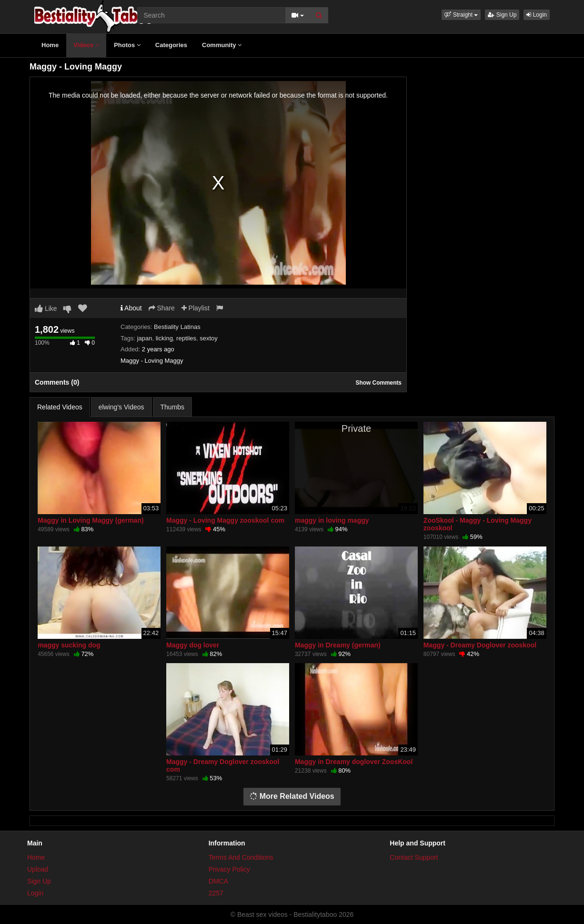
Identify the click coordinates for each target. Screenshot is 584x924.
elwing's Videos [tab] (121, 407)
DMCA (218, 881)
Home (50, 45)
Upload (38, 869)
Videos (86, 45)
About (131, 308)
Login (537, 15)
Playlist (196, 308)
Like (46, 308)
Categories (171, 45)
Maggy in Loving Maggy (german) (91, 520)
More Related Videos (292, 796)
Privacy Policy (229, 869)
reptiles (186, 338)
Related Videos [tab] (60, 407)
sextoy (209, 338)
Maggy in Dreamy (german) (338, 645)
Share (162, 308)
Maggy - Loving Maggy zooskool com (225, 520)
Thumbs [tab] (173, 407)
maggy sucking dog (69, 645)
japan (145, 338)
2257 (216, 893)
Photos (127, 45)
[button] (461, 15)
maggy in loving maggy (332, 520)
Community (222, 45)
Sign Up (502, 15)
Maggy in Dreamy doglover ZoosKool (354, 762)
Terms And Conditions (241, 857)
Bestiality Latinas (177, 327)
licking (164, 338)
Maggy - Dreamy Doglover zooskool (480, 645)
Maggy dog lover (193, 645)
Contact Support (414, 857)
